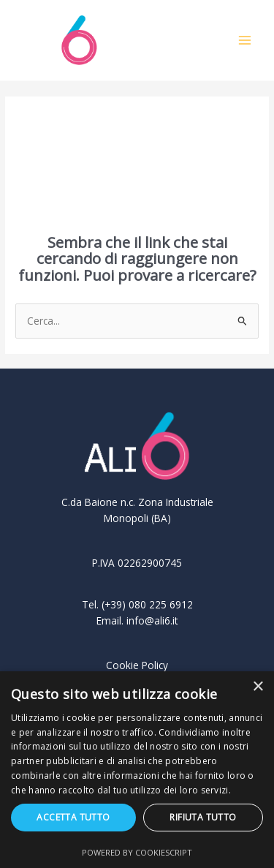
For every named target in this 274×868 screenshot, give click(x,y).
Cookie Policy (137, 665)
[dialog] (137, 770)
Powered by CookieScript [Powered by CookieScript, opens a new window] (137, 852)
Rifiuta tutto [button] (203, 817)
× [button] (258, 687)
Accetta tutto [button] (73, 817)
